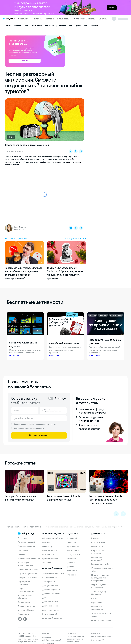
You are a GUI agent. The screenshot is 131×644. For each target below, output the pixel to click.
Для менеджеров (50, 606)
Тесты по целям (75, 26)
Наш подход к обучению (29, 558)
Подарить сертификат (28, 577)
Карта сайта (97, 602)
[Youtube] (25, 619)
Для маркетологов (51, 610)
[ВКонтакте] (20, 619)
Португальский (74, 554)
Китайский (72, 559)
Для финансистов (50, 602)
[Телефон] (53, 411)
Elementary (47, 546)
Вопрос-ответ (24, 602)
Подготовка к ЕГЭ (50, 614)
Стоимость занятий (27, 542)
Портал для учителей (27, 573)
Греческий (72, 567)
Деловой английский (52, 594)
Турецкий (71, 563)
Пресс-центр (24, 614)
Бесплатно (49, 19)
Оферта (46, 633)
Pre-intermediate (50, 550)
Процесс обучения (26, 546)
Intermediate (48, 554)
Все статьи (7, 26)
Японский (71, 575)
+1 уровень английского (53, 573)
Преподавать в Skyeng (28, 569)
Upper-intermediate (51, 559)
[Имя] (25, 411)
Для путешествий (50, 585)
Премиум (95, 538)
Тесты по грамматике (33, 26)
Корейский (72, 571)
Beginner (46, 542)
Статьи (94, 598)
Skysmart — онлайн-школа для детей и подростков (100, 578)
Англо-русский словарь (84, 19)
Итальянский (73, 550)
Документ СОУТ (98, 640)
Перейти (25, 61)
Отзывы (21, 554)
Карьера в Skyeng (26, 610)
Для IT (45, 598)
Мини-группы (97, 546)
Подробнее (14, 355)
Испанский (72, 538)
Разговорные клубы (100, 564)
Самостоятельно (99, 542)
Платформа (23, 550)
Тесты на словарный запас (55, 26)
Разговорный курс (51, 577)
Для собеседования (51, 590)
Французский (73, 546)
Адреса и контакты (26, 606)
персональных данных (46, 424)
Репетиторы (37, 19)
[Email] (39, 418)
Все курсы (23, 538)
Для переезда (48, 581)
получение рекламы (35, 428)
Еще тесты (18, 26)
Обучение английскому (53, 538)
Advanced (47, 563)
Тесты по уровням (91, 26)
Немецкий (72, 542)
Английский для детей (52, 618)
